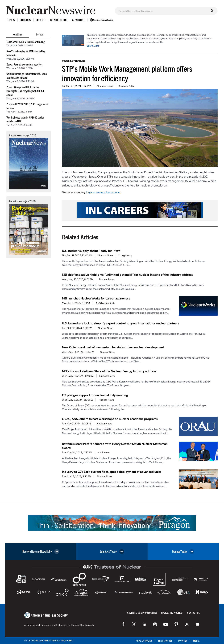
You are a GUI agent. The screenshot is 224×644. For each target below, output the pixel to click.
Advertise (78, 20)
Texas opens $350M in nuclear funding (26, 42)
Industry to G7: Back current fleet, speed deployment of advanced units (112, 471)
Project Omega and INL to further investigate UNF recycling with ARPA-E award (25, 91)
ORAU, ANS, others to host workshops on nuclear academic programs (110, 419)
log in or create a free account (103, 192)
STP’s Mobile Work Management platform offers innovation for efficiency (127, 73)
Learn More (93, 46)
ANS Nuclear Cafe (105, 303)
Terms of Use (165, 641)
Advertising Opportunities (142, 613)
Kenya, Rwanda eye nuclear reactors (24, 64)
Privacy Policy (144, 641)
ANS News (104, 452)
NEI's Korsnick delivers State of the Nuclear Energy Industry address (109, 371)
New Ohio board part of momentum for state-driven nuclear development (113, 347)
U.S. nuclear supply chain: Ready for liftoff (91, 251)
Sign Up (40, 20)
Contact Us (193, 613)
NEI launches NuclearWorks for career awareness (96, 298)
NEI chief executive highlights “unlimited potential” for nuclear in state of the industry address (127, 274)
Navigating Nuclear (172, 613)
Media (196, 641)
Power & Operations (74, 60)
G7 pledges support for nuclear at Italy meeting (95, 395)
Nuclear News (105, 86)
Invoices (183, 641)
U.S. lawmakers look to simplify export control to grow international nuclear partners (121, 323)
